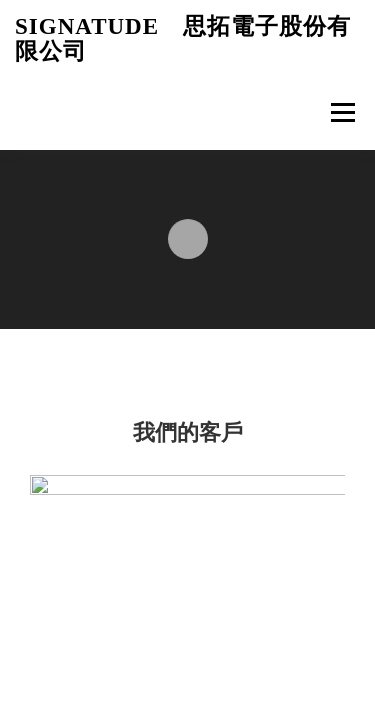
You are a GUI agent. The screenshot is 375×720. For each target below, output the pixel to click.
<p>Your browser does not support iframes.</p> (187, 360)
